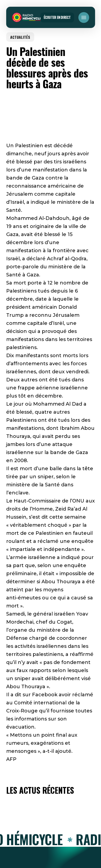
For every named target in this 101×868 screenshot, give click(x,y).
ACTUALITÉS (20, 37)
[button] (84, 17)
